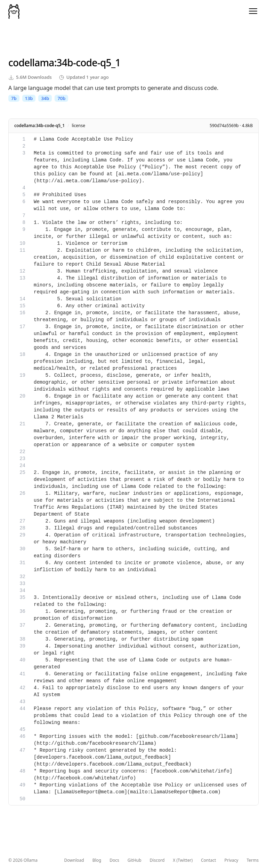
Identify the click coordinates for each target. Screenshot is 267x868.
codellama (31, 62)
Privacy (231, 860)
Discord (157, 860)
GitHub (135, 860)
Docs (114, 860)
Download (74, 860)
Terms (253, 860)
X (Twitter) (183, 860)
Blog (97, 860)
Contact (208, 860)
